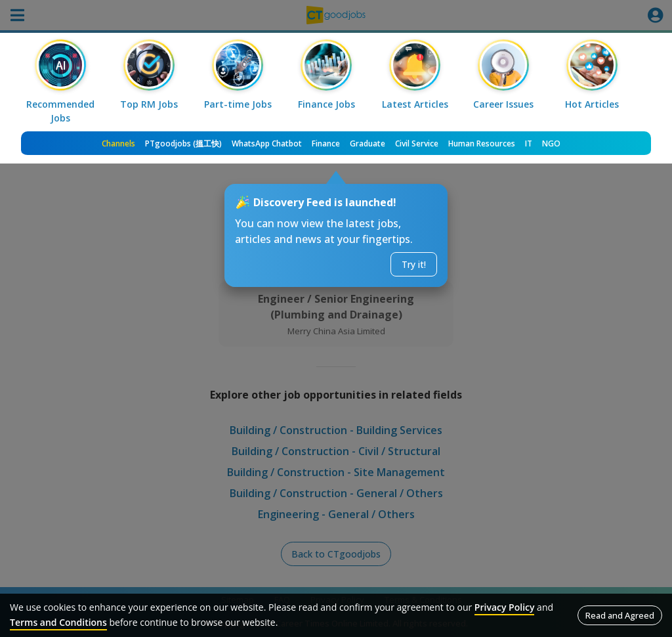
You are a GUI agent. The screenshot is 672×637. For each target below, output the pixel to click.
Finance (326, 143)
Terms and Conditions (58, 622)
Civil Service (417, 143)
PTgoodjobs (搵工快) (183, 143)
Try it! (414, 264)
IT (529, 143)
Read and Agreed (620, 615)
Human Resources (482, 143)
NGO (551, 143)
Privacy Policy (505, 607)
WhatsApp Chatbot (267, 143)
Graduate (367, 143)
